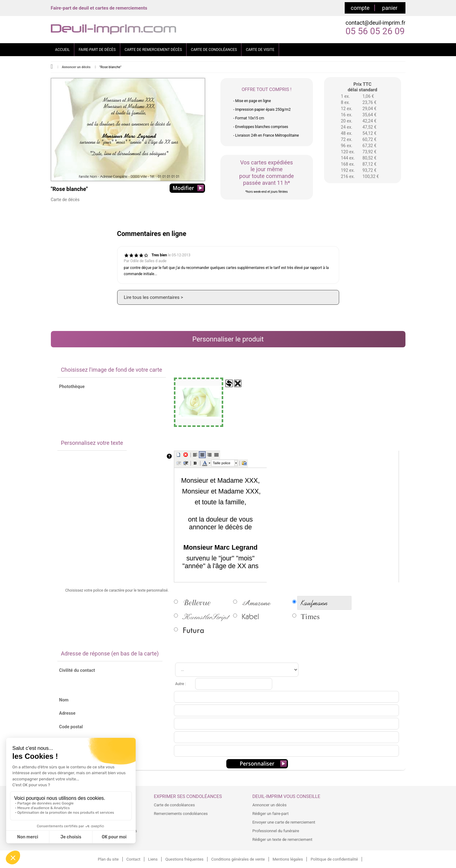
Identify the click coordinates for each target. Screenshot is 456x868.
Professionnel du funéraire (276, 831)
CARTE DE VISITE (260, 50)
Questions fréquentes (184, 859)
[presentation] (225, 463)
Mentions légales (288, 859)
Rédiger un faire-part (270, 814)
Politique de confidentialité (334, 859)
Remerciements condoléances (181, 814)
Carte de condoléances (174, 805)
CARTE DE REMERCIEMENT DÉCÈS (153, 50)
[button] (179, 455)
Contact (133, 859)
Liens (153, 859)
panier (390, 8)
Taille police (222, 463)
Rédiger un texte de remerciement (282, 839)
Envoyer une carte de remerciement (284, 822)
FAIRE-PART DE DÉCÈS (97, 50)
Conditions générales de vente (238, 859)
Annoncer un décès (76, 67)
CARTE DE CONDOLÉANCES (214, 50)
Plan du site (108, 859)
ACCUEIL (63, 50)
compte (360, 8)
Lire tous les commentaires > (154, 297)
